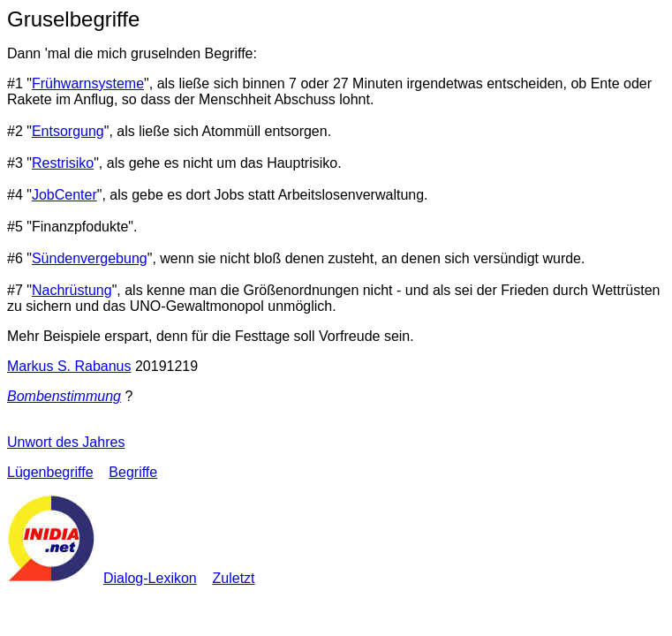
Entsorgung (68, 131)
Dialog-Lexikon (150, 578)
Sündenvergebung (90, 258)
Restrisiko (63, 163)
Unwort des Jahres (66, 442)
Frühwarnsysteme (88, 83)
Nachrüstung (72, 290)
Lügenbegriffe (50, 472)
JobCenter (64, 195)
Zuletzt (234, 578)
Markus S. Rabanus (69, 366)
